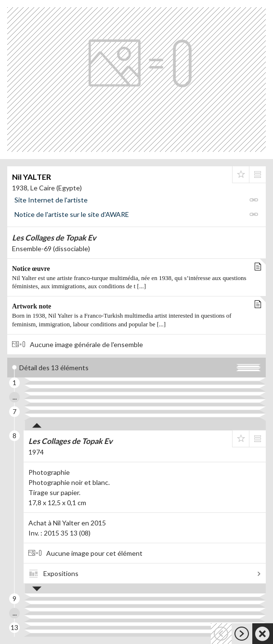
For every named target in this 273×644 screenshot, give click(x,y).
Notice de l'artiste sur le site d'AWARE (72, 214)
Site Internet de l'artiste (51, 200)
